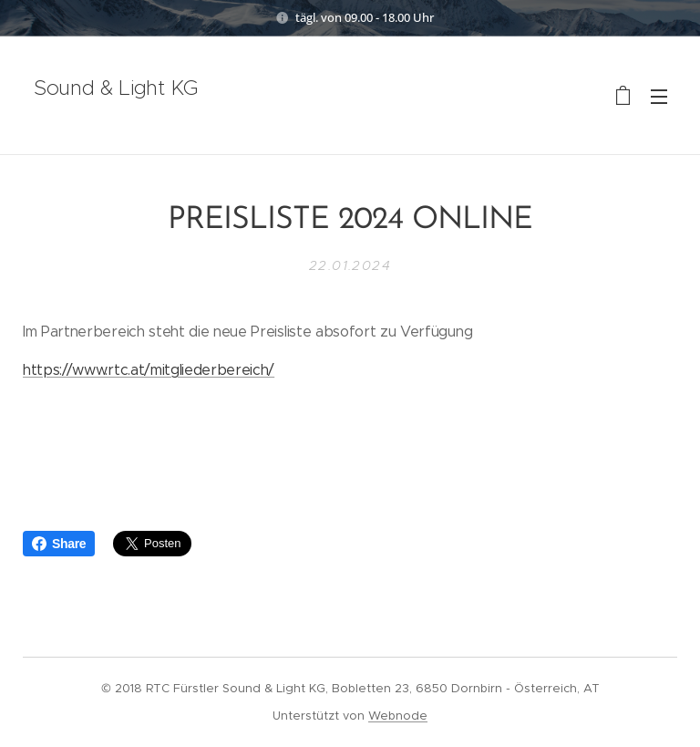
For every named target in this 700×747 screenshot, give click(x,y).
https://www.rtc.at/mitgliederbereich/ (149, 369)
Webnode (398, 716)
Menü (659, 97)
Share (59, 544)
